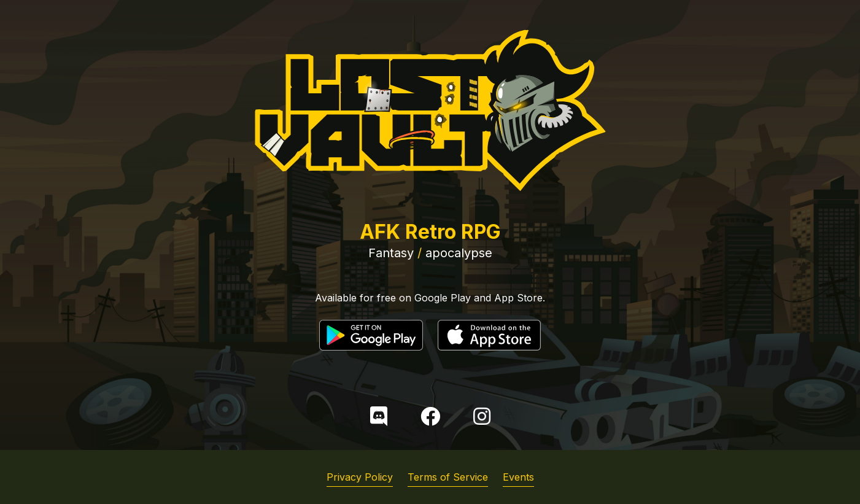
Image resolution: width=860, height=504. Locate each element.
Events (518, 477)
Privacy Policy (360, 477)
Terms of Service (448, 477)
